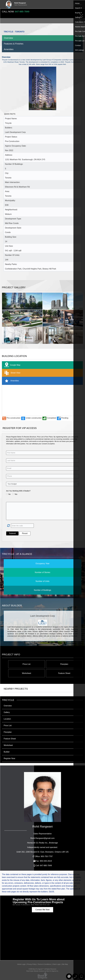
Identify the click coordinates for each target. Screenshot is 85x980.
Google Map (12, 365)
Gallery (7, 712)
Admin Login (21, 964)
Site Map (65, 964)
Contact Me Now (42, 910)
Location (7, 719)
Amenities (9, 49)
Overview (8, 38)
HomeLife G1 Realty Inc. (42, 843)
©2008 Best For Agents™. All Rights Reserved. (42, 969)
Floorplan (64, 664)
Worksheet (27, 673)
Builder (7, 752)
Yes (16, 494)
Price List (27, 664)
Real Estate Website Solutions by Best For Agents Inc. (42, 971)
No (10, 494)
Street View (12, 373)
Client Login (56, 964)
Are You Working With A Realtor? (18, 491)
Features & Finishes (14, 44)
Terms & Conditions (44, 964)
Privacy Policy (32, 964)
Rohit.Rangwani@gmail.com (42, 838)
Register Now (9, 758)
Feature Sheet (64, 673)
